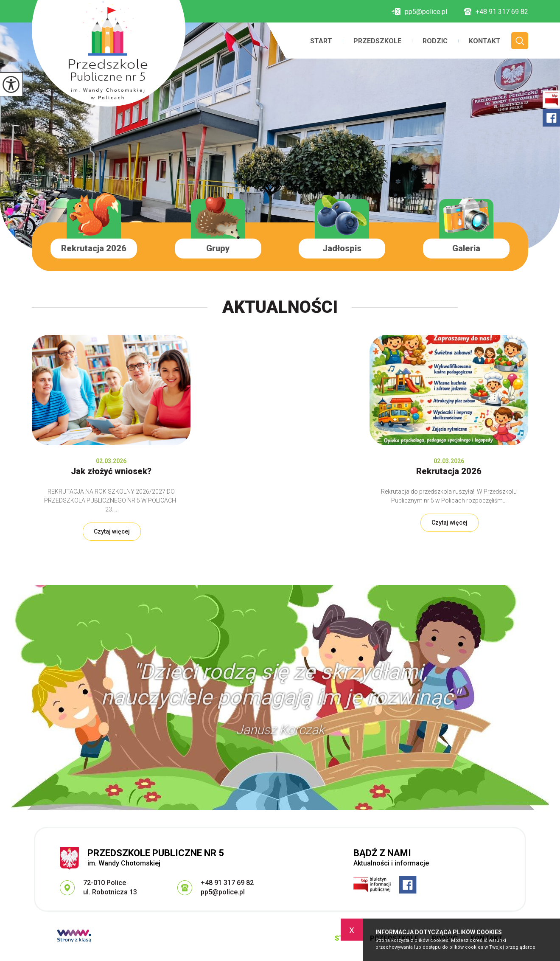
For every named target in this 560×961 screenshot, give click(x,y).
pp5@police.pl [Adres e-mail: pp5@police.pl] (223, 892)
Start (321, 41)
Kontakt (485, 41)
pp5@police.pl (419, 12)
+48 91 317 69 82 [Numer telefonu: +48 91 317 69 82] (227, 883)
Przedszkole (377, 41)
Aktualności (280, 307)
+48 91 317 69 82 (496, 12)
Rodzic (435, 41)
